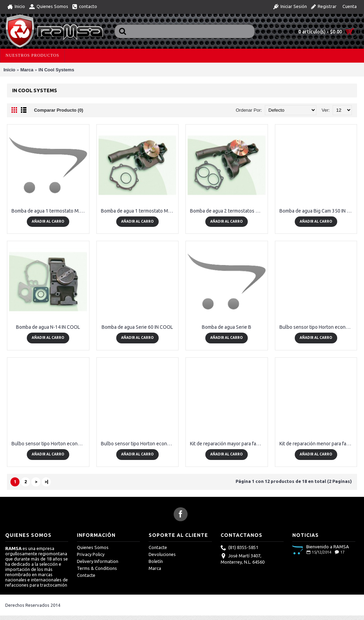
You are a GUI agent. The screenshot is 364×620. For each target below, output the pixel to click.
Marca (27, 70)
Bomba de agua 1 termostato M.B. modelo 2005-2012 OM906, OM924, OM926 (49, 211)
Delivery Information (98, 561)
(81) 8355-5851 (239, 548)
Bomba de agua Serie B (227, 327)
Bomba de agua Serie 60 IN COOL (137, 327)
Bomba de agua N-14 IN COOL (48, 327)
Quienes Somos (93, 547)
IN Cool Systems (57, 70)
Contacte (86, 575)
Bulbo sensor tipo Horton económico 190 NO (139, 444)
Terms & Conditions (97, 568)
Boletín (156, 561)
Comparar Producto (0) (59, 110)
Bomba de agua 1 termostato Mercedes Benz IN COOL (139, 211)
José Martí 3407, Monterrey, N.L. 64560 (243, 559)
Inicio (9, 70)
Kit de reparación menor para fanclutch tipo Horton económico (317, 444)
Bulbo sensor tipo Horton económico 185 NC (317, 327)
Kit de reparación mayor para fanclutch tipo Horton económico (228, 444)
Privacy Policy (91, 554)
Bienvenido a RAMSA (328, 547)
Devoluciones (162, 554)
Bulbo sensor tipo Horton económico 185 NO (49, 444)
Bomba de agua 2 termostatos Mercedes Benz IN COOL (228, 211)
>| (46, 482)
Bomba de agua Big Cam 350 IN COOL (317, 211)
